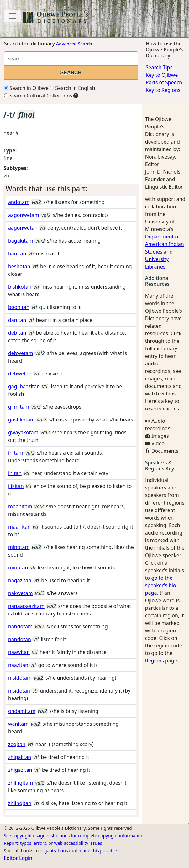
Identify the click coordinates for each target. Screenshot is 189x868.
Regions (155, 661)
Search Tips (159, 67)
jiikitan (16, 486)
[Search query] (71, 58)
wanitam (18, 724)
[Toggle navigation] (13, 16)
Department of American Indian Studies (165, 244)
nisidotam (20, 678)
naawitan (19, 652)
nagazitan (20, 580)
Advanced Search (74, 44)
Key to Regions (163, 90)
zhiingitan (20, 803)
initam (16, 453)
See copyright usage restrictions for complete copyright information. (74, 836)
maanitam (20, 506)
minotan (18, 567)
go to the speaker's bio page (161, 585)
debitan (17, 333)
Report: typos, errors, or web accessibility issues (53, 843)
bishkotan (20, 287)
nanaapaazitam (26, 606)
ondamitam (22, 711)
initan (15, 473)
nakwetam (21, 593)
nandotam (20, 626)
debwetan (20, 374)
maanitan (19, 527)
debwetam (21, 353)
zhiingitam (21, 783)
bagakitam (21, 241)
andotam (19, 202)
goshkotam (21, 420)
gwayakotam (23, 432)
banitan (17, 254)
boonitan (19, 307)
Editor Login (18, 858)
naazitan (18, 665)
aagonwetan (23, 228)
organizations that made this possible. (79, 851)
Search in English (73, 88)
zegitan (17, 744)
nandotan (20, 639)
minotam (19, 547)
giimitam (19, 407)
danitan (17, 320)
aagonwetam (24, 215)
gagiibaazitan (24, 386)
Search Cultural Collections (38, 96)
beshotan (19, 266)
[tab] (71, 189)
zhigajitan (20, 757)
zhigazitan (20, 770)
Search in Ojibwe (26, 88)
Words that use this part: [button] (47, 188)
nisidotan (19, 691)
